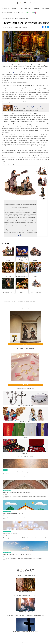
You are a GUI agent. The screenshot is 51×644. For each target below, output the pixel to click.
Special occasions (7, 13)
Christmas (21, 13)
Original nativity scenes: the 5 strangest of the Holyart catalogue (20, 301)
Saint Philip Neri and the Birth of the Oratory (14, 513)
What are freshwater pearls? (10, 534)
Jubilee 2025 (30, 13)
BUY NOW (25, 344)
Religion (36, 8)
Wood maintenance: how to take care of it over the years (17, 472)
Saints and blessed (25, 8)
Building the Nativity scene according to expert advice (34, 303)
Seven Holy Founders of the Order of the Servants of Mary (17, 493)
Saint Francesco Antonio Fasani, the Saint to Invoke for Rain (18, 554)
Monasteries (45, 8)
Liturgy (15, 8)
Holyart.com (6, 8)
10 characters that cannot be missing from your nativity (28, 107)
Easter (15, 13)
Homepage (4, 18)
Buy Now (20, 236)
